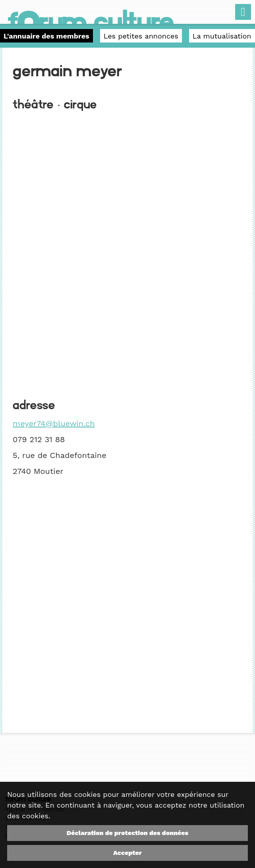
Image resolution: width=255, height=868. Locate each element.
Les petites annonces (141, 36)
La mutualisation (222, 36)
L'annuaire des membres (46, 36)
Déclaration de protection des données (127, 833)
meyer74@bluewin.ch (54, 423)
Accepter (127, 853)
